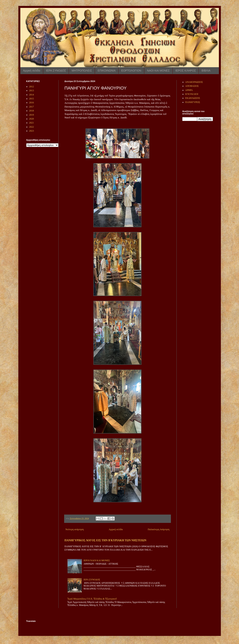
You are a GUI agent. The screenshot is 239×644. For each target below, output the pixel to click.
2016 (32, 103)
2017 (32, 107)
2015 (32, 99)
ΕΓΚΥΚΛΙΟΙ (192, 94)
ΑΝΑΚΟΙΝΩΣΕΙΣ (194, 82)
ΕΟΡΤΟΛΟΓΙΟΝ (131, 71)
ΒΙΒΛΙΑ (206, 71)
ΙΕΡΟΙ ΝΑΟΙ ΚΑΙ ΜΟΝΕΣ (97, 560)
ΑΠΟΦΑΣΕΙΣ (192, 86)
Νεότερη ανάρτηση (75, 529)
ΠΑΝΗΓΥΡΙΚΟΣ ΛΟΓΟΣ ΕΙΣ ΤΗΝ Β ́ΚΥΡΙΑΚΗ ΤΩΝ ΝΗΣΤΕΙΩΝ (105, 540)
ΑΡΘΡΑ (189, 90)
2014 (32, 95)
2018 (32, 111)
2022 (32, 127)
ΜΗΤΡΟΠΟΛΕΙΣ (82, 71)
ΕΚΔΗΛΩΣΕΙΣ (193, 98)
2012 (32, 87)
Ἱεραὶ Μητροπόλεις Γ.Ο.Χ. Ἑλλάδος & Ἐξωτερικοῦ (92, 599)
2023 (32, 131)
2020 (32, 119)
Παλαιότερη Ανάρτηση (158, 529)
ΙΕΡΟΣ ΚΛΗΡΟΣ (186, 71)
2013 (32, 91)
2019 (32, 115)
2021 (32, 123)
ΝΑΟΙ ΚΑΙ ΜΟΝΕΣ (158, 71)
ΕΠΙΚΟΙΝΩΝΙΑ (107, 71)
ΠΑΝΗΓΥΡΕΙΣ (193, 102)
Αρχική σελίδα (32, 71)
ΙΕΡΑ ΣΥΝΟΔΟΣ (56, 71)
